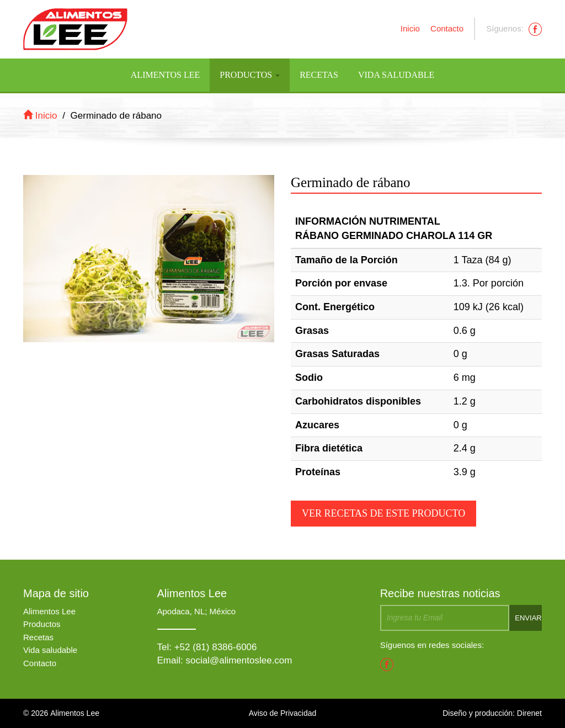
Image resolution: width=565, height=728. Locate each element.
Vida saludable (50, 650)
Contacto (447, 28)
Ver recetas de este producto (383, 513)
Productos (250, 75)
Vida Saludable (396, 75)
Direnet (529, 713)
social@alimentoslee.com (239, 660)
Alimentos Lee (165, 75)
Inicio (410, 28)
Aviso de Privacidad (283, 713)
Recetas (319, 75)
